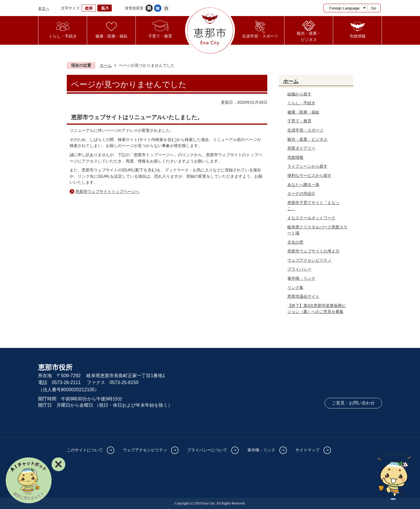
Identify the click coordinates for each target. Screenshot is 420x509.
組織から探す (299, 94)
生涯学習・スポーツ (305, 130)
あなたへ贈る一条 (303, 185)
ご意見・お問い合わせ (353, 403)
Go (374, 8)
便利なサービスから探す (309, 175)
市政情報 (295, 157)
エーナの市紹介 (301, 193)
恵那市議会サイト (303, 296)
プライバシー (299, 269)
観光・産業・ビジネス (307, 139)
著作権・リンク (301, 278)
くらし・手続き (301, 103)
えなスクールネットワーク (311, 218)
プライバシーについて (207, 450)
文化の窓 (295, 242)
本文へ (44, 8)
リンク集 (295, 287)
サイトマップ (307, 450)
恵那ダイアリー (301, 148)
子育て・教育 (299, 121)
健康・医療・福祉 (303, 112)
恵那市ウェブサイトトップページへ (107, 191)
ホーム (106, 65)
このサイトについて (85, 450)
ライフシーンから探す (307, 166)
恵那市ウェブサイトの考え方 (313, 251)
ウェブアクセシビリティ (309, 260)
